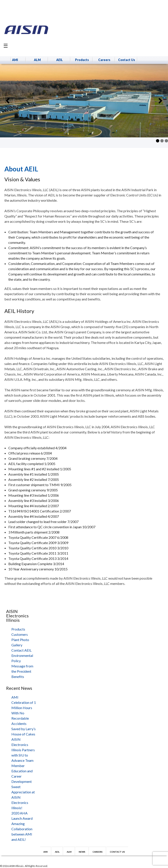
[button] (8, 101)
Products (82, 60)
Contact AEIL (21, 650)
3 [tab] (166, 141)
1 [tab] (158, 141)
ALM (37, 60)
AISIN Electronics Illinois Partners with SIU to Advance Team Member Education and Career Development (23, 760)
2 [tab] (162, 141)
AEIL (59, 60)
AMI (15, 60)
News (82, 852)
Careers (104, 60)
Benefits (18, 677)
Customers (20, 634)
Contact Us (127, 60)
